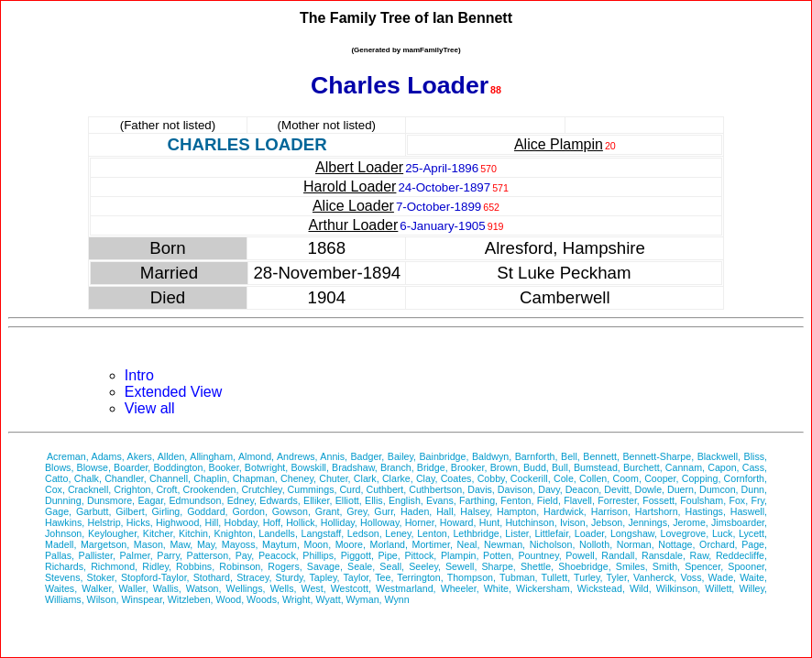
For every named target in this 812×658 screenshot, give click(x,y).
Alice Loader (353, 206)
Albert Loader (359, 167)
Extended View (173, 392)
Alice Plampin (559, 144)
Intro (139, 375)
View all (150, 408)
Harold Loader (350, 186)
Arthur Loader (354, 225)
